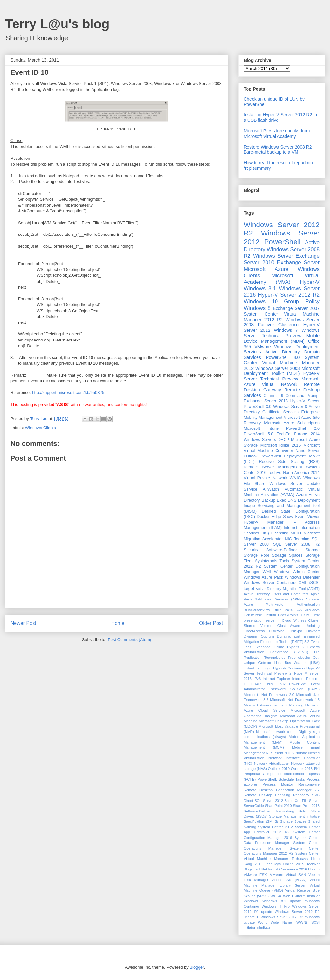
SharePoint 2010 (278, 806)
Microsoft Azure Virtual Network (282, 382)
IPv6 (257, 679)
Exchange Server (298, 262)
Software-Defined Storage (293, 550)
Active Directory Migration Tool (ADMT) (288, 589)
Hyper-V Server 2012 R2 (289, 295)
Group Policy (302, 301)
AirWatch (271, 489)
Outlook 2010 (279, 769)
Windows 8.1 (260, 288)
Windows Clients (41, 428)
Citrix (305, 615)
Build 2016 (283, 610)
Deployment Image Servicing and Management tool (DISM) (282, 506)
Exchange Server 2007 (296, 308)
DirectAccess (254, 631)
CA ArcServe (308, 610)
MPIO (296, 533)
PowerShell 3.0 (257, 407)
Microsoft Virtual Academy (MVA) (282, 279)
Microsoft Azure (266, 269)
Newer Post (23, 623)
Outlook (251, 456)
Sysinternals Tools (272, 561)
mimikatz (263, 927)
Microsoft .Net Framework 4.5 (295, 700)
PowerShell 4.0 (283, 357)
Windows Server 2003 (278, 368)
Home (118, 623)
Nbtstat (301, 753)
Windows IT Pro (276, 906)
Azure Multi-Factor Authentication (282, 604)
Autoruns (312, 599)
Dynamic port (289, 636)
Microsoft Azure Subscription (292, 423)
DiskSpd (296, 631)
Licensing (280, 533)
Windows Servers (260, 440)
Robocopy (301, 795)
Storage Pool (256, 555)
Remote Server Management (273, 467)
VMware (262, 347)
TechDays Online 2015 (284, 864)
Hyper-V (310, 282)
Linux (269, 684)
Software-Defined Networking (269, 811)
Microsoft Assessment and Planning (273, 705)
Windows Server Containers (270, 583)
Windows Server (273, 256)
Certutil (270, 615)
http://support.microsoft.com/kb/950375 (68, 393)
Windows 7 (286, 330)
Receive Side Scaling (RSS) (289, 462)
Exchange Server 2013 (266, 401)
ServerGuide (254, 806)
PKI (317, 769)
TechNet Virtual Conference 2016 (280, 869)
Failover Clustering (278, 325)
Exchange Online (269, 647)
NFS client (275, 753)
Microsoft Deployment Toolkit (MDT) (282, 371)
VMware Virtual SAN (288, 875)
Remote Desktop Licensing (267, 795)
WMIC (295, 478)
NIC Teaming (297, 539)
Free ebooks (299, 658)
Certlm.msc (253, 615)
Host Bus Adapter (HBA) (297, 663)
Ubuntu (314, 869)
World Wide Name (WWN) (283, 922)
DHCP (284, 440)
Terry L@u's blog (57, 24)
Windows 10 (261, 301)
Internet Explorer (277, 679)
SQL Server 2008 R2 (296, 544)
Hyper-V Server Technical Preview (282, 376)
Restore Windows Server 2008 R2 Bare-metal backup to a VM (278, 150)
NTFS (289, 753)
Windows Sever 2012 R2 (282, 917)
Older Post (211, 623)
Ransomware (309, 784)
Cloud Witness (294, 620)
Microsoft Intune (261, 428)
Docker (263, 517)
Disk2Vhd (277, 631)
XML (303, 583)
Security (251, 550)
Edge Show (282, 517)
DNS (292, 500)
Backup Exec (274, 500)
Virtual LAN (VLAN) (289, 880)
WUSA (276, 896)
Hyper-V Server (305, 401)
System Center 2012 (276, 827)
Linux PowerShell (292, 684)
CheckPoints (288, 615)
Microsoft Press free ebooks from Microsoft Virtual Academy (277, 134)
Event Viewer (307, 517)
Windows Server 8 (290, 407)
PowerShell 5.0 (258, 434)
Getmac (264, 663)
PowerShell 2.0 (303, 428)
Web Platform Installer (301, 896)
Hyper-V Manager (264, 522)
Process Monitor (278, 784)
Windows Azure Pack (263, 577)
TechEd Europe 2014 (298, 434)
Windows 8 (257, 308)
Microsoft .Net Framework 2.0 (269, 695)
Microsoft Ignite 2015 (281, 445)
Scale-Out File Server (302, 801)
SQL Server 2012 (269, 801)
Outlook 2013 (302, 769)
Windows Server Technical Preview (282, 333)
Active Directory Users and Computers (276, 594)
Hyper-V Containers (289, 668)
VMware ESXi (256, 875)
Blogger (197, 967)
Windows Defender (302, 577)
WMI (267, 572)
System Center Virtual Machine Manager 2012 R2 (282, 317)
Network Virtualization (272, 764)
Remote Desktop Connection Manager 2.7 (282, 790)
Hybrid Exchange (258, 668)
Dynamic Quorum (259, 636)
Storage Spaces (287, 555)
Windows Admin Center (297, 572)
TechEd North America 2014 (294, 473)
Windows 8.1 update (282, 901)
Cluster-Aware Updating (299, 626)
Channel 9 (273, 396)
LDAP (256, 684)
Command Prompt (303, 396)
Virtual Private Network (265, 478)
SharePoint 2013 (306, 806)
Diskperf (313, 631)
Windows (251, 901)
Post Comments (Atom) (129, 640)
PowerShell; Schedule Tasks (281, 779)
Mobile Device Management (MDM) (282, 338)
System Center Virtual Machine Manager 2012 (282, 363)
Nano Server (308, 451)
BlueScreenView (257, 610)
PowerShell (282, 242)
